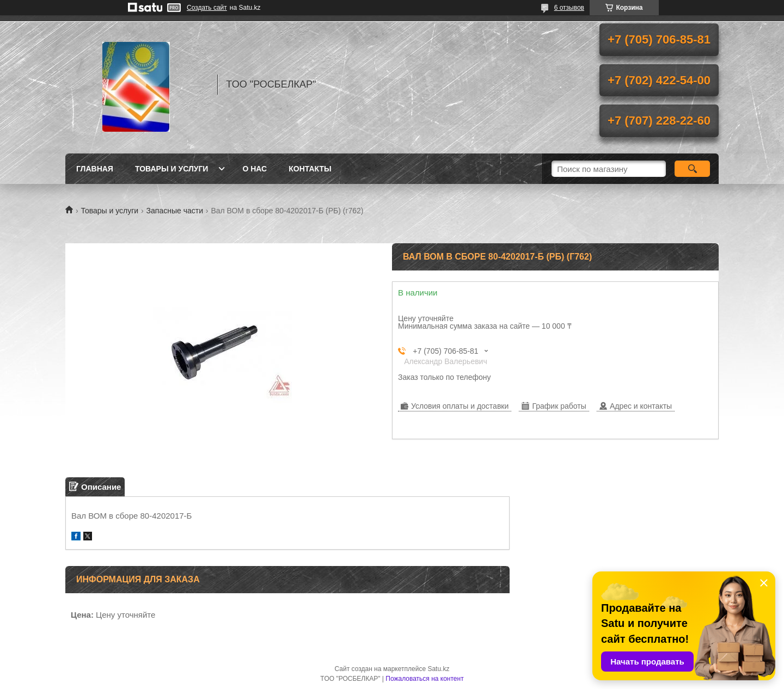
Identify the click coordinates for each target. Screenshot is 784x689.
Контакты (310, 169)
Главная (95, 169)
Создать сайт (207, 8)
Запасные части (175, 211)
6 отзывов (569, 8)
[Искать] (692, 169)
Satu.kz (438, 669)
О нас (255, 169)
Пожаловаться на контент (424, 679)
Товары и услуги (172, 169)
